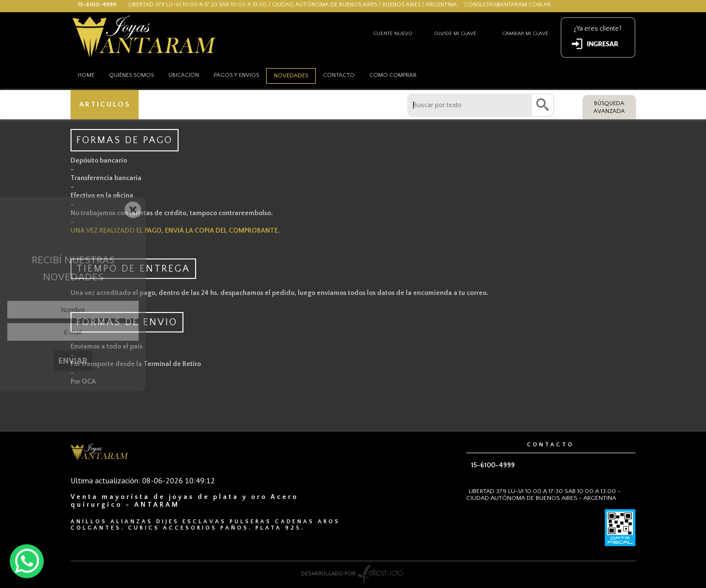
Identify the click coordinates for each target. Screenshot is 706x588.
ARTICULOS (105, 104)
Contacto (339, 75)
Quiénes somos (131, 75)
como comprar (393, 75)
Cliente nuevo (393, 34)
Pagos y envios (236, 75)
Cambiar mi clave (525, 34)
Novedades (291, 76)
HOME (86, 75)
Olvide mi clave (455, 34)
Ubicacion (184, 75)
